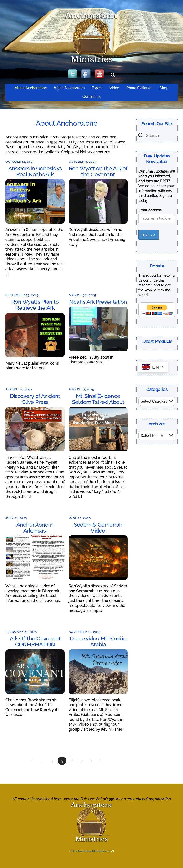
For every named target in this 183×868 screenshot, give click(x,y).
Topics (97, 88)
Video (114, 88)
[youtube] (100, 74)
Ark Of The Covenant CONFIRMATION (35, 641)
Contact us (91, 97)
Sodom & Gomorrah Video (98, 528)
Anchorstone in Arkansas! (35, 528)
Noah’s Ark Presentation (98, 302)
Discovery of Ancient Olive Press (35, 399)
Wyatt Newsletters (69, 88)
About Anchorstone (31, 88)
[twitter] (73, 74)
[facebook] (86, 74)
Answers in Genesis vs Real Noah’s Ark (35, 171)
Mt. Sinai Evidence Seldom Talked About (98, 399)
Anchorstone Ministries (89, 851)
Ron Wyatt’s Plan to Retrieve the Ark (35, 305)
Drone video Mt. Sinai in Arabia (98, 641)
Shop (164, 88)
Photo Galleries (139, 88)
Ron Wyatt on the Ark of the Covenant (98, 171)
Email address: (150, 210)
